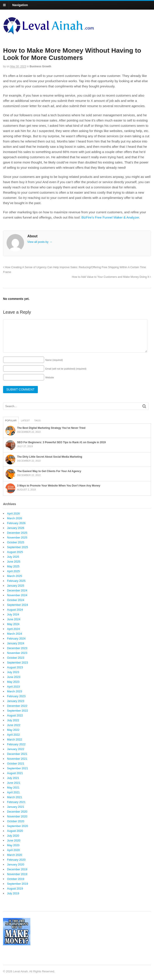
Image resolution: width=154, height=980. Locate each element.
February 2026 (16, 523)
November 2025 (17, 538)
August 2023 (15, 667)
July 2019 (13, 893)
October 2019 (16, 879)
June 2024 (14, 619)
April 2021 (13, 792)
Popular (11, 420)
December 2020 (17, 812)
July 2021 (13, 778)
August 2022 (15, 715)
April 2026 (13, 513)
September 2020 (17, 826)
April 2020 (13, 850)
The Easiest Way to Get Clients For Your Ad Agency (49, 471)
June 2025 (14, 562)
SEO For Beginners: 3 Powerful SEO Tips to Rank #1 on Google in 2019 (61, 442)
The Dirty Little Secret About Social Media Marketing (50, 457)
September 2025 (17, 547)
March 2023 (15, 691)
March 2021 (15, 797)
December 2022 (17, 706)
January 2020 (16, 864)
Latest (25, 420)
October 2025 (16, 542)
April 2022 (13, 735)
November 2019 (17, 874)
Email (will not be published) (66, 369)
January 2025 (16, 586)
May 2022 (13, 730)
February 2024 (16, 639)
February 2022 (16, 744)
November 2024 (17, 595)
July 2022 (13, 720)
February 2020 (16, 860)
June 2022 (14, 725)
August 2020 (15, 831)
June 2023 (14, 677)
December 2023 (17, 648)
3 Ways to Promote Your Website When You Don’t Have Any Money (59, 486)
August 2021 (15, 773)
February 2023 (16, 696)
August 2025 (15, 552)
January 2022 (16, 749)
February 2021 (16, 802)
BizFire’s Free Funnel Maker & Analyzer (110, 217)
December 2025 (17, 533)
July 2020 (13, 836)
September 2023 (17, 663)
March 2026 (15, 518)
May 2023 (13, 682)
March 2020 (15, 855)
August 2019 (15, 889)
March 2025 (15, 576)
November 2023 (17, 653)
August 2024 (15, 610)
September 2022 (17, 711)
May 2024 (13, 624)
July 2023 (13, 672)
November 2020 (17, 816)
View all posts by (40, 242)
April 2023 (13, 687)
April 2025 (13, 571)
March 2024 (15, 634)
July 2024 (13, 614)
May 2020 (13, 845)
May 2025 (13, 566)
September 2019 (17, 884)
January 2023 (16, 701)
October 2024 (16, 600)
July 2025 (13, 557)
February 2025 (16, 581)
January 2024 (16, 643)
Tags (37, 420)
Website (50, 377)
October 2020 (16, 821)
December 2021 (17, 754)
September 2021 (17, 768)
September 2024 (17, 605)
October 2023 (16, 658)
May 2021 (13, 788)
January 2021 (16, 807)
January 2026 (16, 528)
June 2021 (14, 783)
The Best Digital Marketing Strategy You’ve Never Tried (51, 428)
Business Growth (40, 66)
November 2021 (17, 759)
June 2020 (14, 840)
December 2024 (17, 590)
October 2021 (16, 764)
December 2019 (17, 869)
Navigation (20, 5)
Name (54, 360)
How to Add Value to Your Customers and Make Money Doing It (111, 277)
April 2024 (13, 629)
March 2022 (15, 739)
